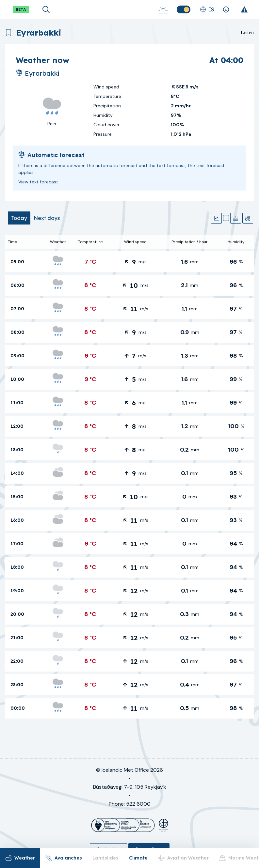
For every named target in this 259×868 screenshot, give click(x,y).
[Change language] (207, 9)
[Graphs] (216, 218)
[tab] (19, 218)
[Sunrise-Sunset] (163, 9)
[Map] (226, 218)
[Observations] (248, 218)
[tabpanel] (129, 477)
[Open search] (46, 9)
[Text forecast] (236, 218)
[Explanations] (226, 9)
